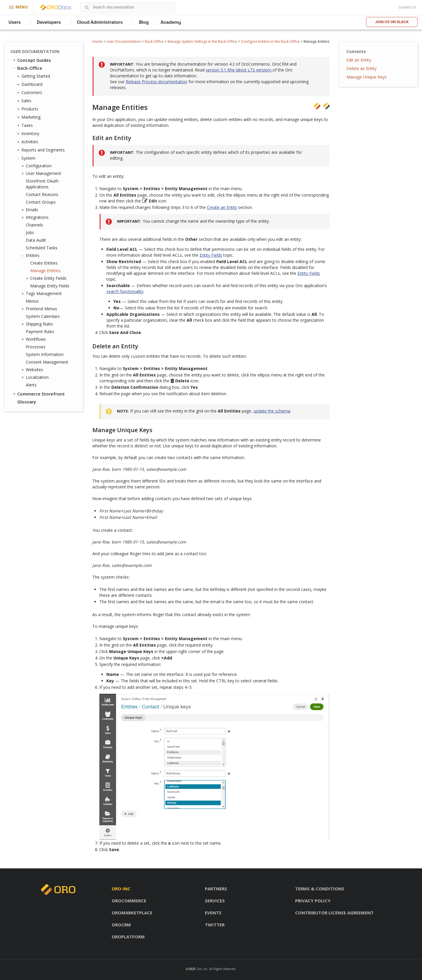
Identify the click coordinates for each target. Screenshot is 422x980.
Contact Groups (41, 202)
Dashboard (30, 84)
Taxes (26, 125)
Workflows (34, 339)
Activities (28, 142)
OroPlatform (128, 937)
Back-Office (154, 41)
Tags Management (42, 294)
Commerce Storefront (38, 394)
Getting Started (34, 76)
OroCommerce (129, 901)
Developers (49, 22)
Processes (36, 347)
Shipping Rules (38, 324)
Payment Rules (40, 332)
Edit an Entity (359, 60)
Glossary (27, 402)
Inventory (29, 134)
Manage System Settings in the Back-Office (202, 41)
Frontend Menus (40, 309)
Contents (356, 51)
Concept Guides (32, 60)
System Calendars (43, 316)
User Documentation (124, 41)
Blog (144, 22)
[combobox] (128, 7)
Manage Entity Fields (50, 286)
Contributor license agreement (334, 913)
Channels (34, 225)
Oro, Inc (202, 969)
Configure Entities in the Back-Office (270, 41)
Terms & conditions (320, 889)
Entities (31, 255)
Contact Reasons (42, 194)
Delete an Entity (361, 68)
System (27, 158)
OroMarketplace (132, 913)
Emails (30, 210)
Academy (171, 22)
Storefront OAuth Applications (42, 184)
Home (97, 41)
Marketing (29, 117)
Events (213, 913)
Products (28, 109)
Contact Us (407, 7)
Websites (33, 370)
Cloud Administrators (100, 22)
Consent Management (47, 362)
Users (15, 22)
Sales (25, 101)
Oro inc (121, 889)
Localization (36, 377)
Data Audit (36, 240)
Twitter (215, 925)
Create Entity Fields (47, 278)
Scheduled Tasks (42, 248)
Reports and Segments (42, 150)
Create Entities (44, 263)
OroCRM (121, 925)
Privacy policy (313, 901)
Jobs (30, 232)
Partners (216, 889)
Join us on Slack (392, 22)
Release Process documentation (156, 82)
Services (215, 901)
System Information (45, 354)
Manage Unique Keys (366, 77)
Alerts (31, 385)
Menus (32, 301)
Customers (30, 93)
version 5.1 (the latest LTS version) (239, 70)
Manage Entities (45, 271)
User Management (42, 173)
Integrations (36, 217)
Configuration (37, 166)
